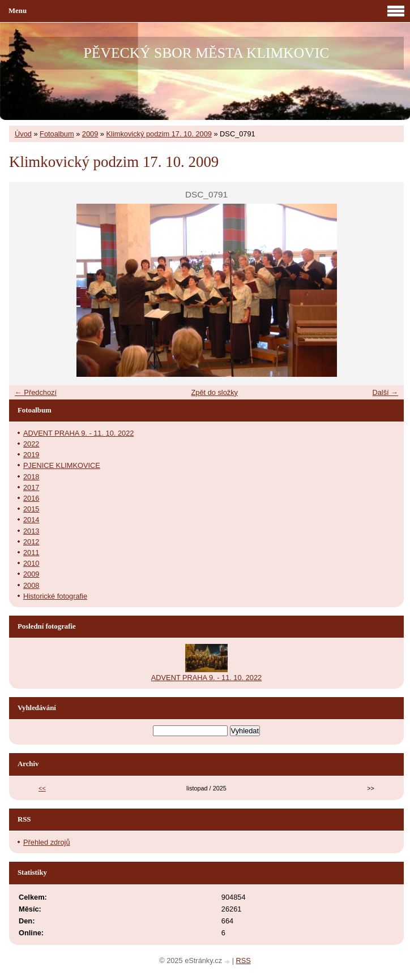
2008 (31, 585)
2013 (31, 531)
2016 (31, 498)
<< (42, 788)
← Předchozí (36, 392)
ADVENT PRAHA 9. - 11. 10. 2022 (78, 433)
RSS (244, 960)
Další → (385, 392)
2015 (31, 509)
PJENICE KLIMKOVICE (62, 465)
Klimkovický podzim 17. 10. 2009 (159, 134)
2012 (31, 542)
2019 (31, 455)
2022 (31, 444)
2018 (31, 477)
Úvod (23, 134)
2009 (90, 134)
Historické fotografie (55, 596)
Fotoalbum (57, 134)
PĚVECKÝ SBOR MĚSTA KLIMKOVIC (207, 53)
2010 (31, 563)
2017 (31, 487)
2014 (31, 520)
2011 (31, 553)
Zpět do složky (214, 392)
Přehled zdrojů (47, 842)
